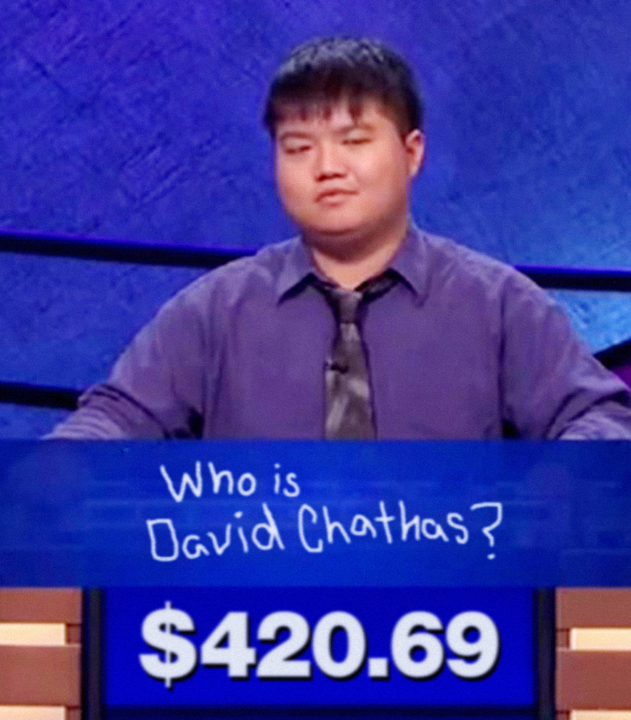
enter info (315, 360)
